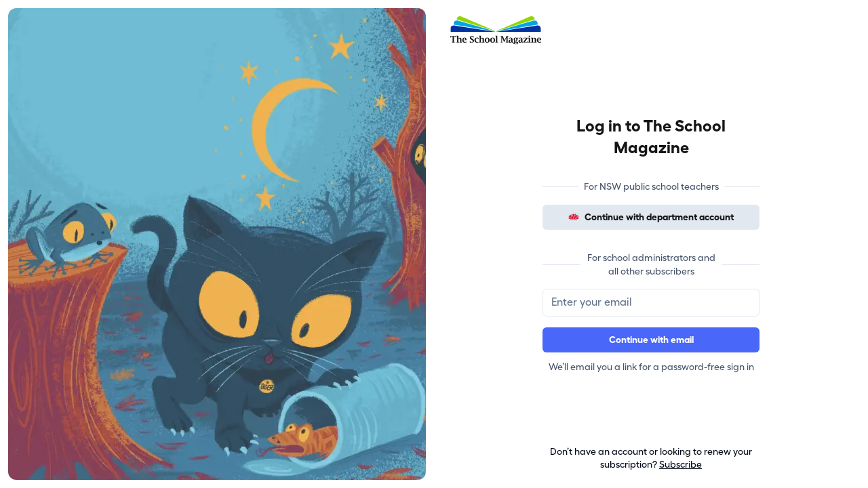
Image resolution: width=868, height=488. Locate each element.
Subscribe (680, 464)
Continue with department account (651, 217)
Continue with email (651, 340)
